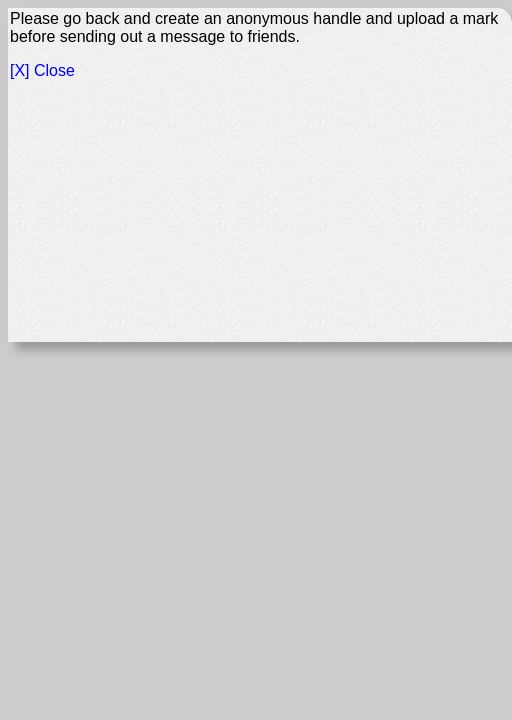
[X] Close (42, 70)
